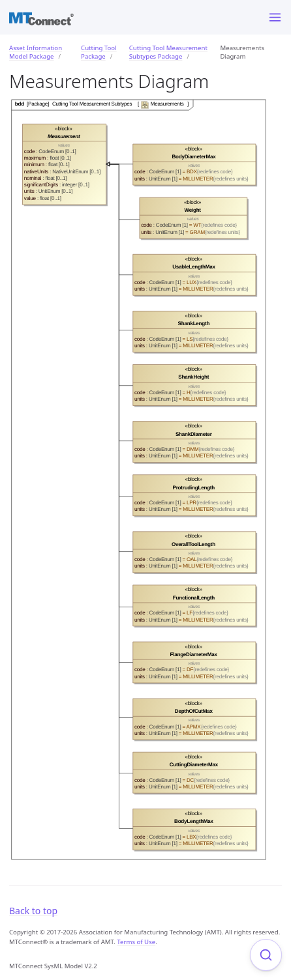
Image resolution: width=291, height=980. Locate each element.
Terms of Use (136, 942)
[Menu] (275, 17)
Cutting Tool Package (99, 52)
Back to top (33, 911)
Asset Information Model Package (36, 52)
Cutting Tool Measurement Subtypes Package (168, 52)
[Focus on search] (266, 955)
